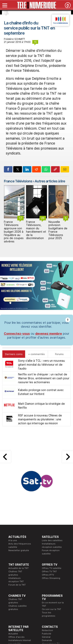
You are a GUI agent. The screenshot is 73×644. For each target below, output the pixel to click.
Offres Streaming (51, 578)
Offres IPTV (48, 575)
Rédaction (47, 630)
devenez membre (49, 334)
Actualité (13, 634)
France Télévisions (18, 181)
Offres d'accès (16, 637)
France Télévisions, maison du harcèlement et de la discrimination (36, 230)
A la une (13, 540)
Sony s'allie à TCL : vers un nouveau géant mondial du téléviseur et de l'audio (41, 365)
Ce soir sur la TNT (51, 609)
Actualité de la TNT (18, 568)
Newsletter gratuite (19, 550)
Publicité (47, 634)
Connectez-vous (17, 334)
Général (46, 637)
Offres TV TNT (49, 571)
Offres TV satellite (52, 568)
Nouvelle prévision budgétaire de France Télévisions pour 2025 (58, 230)
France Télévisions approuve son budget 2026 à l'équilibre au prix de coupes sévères (14, 232)
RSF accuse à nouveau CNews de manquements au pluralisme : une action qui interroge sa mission (40, 419)
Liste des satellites (52, 540)
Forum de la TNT (17, 585)
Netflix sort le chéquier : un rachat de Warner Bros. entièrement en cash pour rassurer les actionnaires (44, 378)
